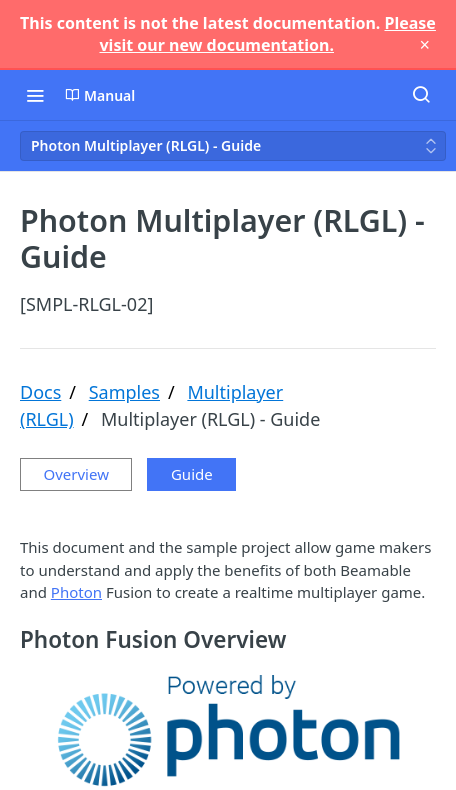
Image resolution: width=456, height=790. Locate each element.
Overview (76, 474)
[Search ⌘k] (421, 95)
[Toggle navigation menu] (35, 95)
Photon (76, 592)
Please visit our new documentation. (267, 34)
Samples (124, 392)
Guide (192, 474)
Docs (40, 392)
